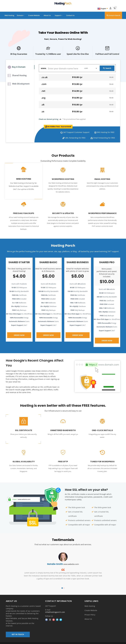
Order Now (19, 331)
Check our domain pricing (48, 119)
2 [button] (64, 584)
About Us (47, 15)
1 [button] (62, 584)
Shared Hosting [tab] (17, 76)
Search (107, 68)
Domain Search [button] (113, 15)
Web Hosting (9, 15)
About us (77, 642)
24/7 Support (51, 602)
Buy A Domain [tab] (17, 67)
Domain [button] (20, 15)
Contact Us (70, 15)
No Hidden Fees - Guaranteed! (61, 127)
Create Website (34, 15)
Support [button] (58, 15)
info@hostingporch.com (55, 608)
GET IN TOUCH (18, 631)
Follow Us (49, 611)
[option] (63, 564)
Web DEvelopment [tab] (19, 86)
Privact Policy (90, 610)
